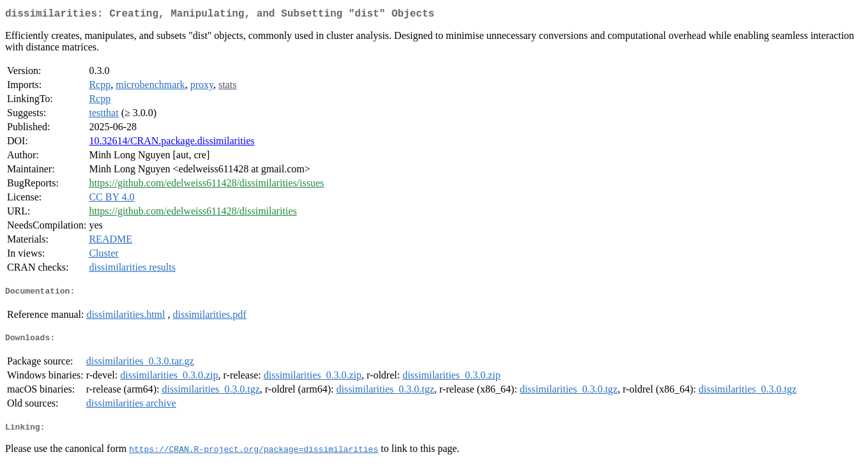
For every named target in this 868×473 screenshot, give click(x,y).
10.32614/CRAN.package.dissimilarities (171, 143)
